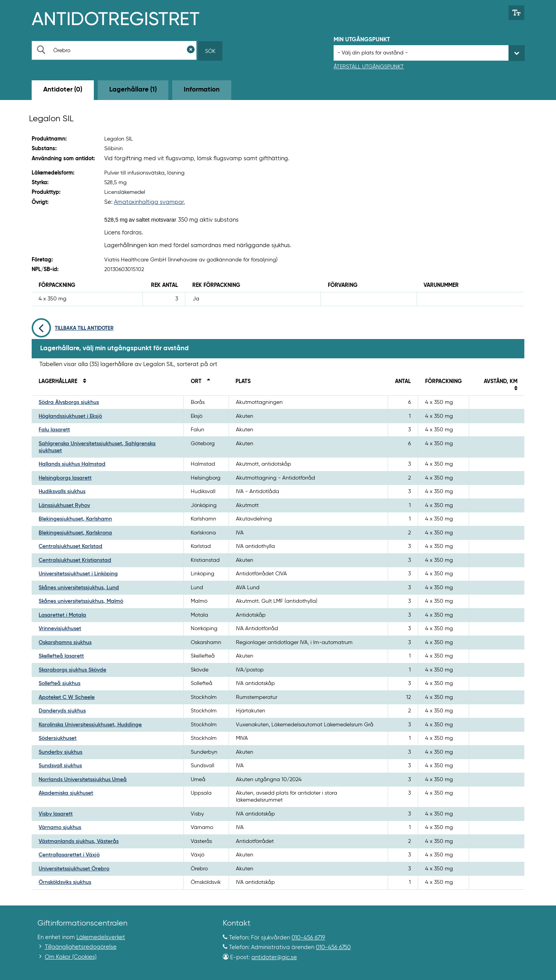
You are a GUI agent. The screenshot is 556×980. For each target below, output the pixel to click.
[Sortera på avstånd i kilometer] (514, 389)
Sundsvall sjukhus (60, 766)
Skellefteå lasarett (61, 656)
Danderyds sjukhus (62, 711)
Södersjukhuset (58, 738)
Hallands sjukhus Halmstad (72, 464)
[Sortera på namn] (82, 381)
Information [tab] (202, 90)
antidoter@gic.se (274, 957)
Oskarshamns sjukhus (65, 643)
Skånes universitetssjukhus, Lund (79, 588)
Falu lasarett (54, 430)
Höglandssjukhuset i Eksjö (70, 416)
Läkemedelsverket (101, 937)
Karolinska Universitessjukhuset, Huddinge (90, 725)
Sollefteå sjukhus (59, 683)
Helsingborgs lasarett (65, 478)
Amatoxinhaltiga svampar (149, 202)
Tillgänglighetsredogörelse (81, 947)
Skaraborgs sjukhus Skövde (72, 670)
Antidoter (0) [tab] (63, 90)
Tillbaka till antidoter (73, 328)
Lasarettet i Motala (62, 615)
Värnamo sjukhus (60, 827)
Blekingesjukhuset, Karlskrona (75, 533)
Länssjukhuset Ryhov (64, 505)
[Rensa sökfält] (191, 50)
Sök (210, 51)
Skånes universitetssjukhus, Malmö (81, 601)
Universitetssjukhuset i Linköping (78, 574)
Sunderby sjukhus (60, 752)
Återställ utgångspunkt (369, 67)
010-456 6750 (333, 947)
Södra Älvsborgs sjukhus (69, 402)
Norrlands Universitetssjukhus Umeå (83, 780)
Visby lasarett (56, 814)
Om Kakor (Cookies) (71, 957)
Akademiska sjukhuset (66, 793)
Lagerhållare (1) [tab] (133, 90)
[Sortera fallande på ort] (207, 381)
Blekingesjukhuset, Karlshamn (75, 519)
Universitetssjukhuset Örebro (74, 869)
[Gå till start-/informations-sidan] (124, 18)
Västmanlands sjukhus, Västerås (79, 841)
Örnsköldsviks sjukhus (65, 882)
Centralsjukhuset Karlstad (70, 546)
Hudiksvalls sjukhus (62, 492)
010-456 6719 (308, 938)
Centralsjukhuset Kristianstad (75, 560)
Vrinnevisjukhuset (60, 629)
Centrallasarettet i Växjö (69, 855)
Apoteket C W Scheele (67, 697)
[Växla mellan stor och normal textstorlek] (516, 13)
